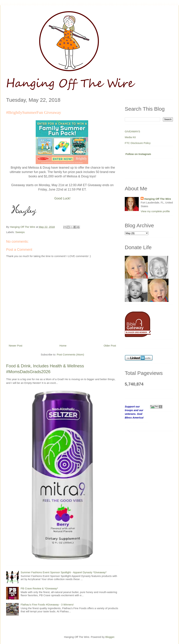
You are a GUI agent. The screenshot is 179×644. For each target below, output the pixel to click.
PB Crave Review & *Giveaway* (39, 588)
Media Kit (130, 137)
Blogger (110, 637)
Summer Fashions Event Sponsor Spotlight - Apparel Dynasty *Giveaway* (64, 572)
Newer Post (16, 346)
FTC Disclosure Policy (138, 143)
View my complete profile (155, 211)
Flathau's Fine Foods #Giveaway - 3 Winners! (47, 605)
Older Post (110, 346)
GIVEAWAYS (132, 131)
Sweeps (20, 232)
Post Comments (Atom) (70, 354)
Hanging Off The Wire (158, 199)
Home (63, 346)
